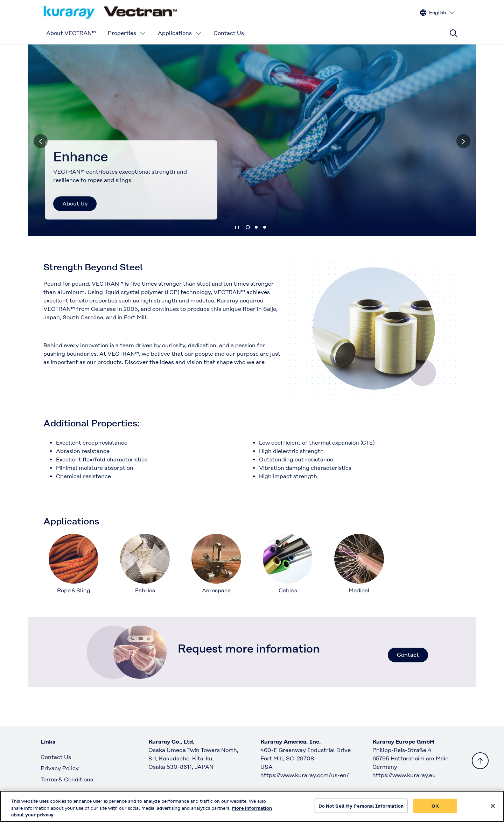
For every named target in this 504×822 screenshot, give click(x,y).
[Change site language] (437, 13)
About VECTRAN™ (71, 33)
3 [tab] (265, 227)
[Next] (463, 141)
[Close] (493, 809)
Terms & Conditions (67, 779)
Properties (127, 33)
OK (435, 810)
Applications (180, 33)
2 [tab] (256, 227)
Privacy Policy (60, 768)
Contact (408, 655)
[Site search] (454, 33)
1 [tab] (248, 227)
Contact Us (229, 33)
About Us (75, 204)
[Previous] (41, 141)
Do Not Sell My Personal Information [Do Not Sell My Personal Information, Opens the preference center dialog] (361, 810)
